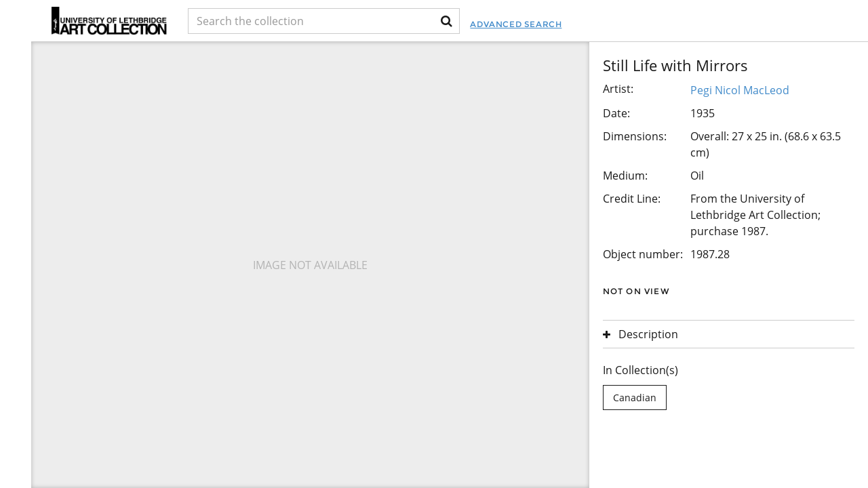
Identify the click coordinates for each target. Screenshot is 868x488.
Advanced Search (516, 24)
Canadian (635, 398)
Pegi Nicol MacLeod (740, 90)
